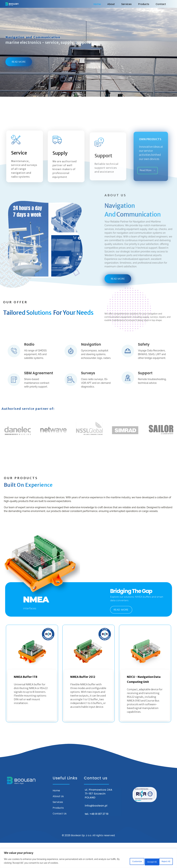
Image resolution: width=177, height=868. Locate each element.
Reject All (143, 862)
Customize (123, 862)
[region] (88, 859)
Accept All (163, 862)
